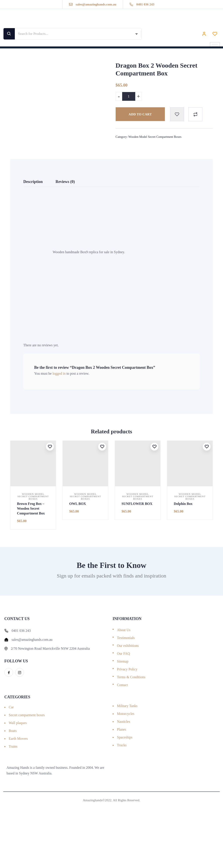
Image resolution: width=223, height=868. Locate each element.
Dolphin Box (183, 548)
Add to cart (140, 114)
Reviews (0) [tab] (65, 226)
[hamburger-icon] (215, 45)
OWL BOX (78, 548)
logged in (59, 418)
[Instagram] (20, 717)
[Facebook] (9, 717)
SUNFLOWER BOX (137, 548)
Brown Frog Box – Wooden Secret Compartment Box (31, 553)
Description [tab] (33, 226)
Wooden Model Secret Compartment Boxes (155, 137)
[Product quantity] (129, 96)
